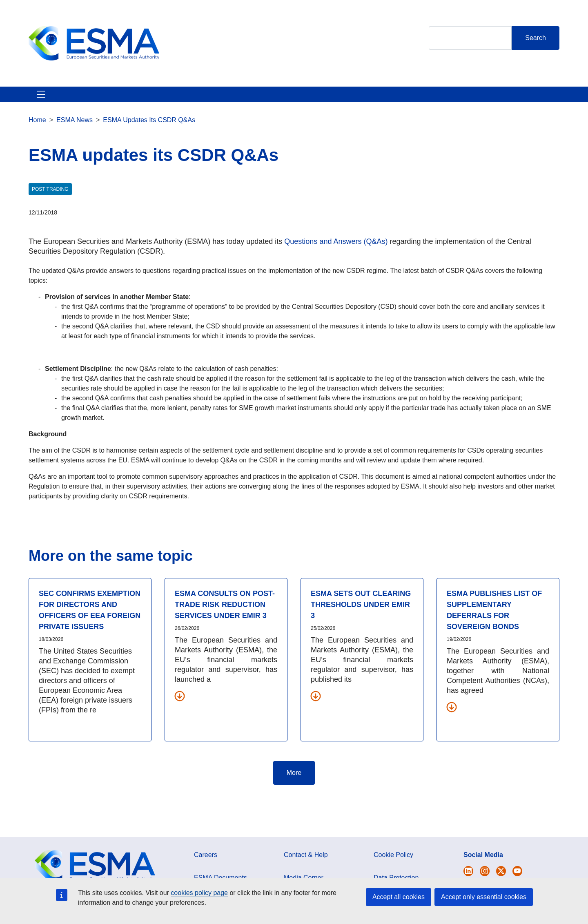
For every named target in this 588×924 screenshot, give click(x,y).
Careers (206, 865)
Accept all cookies (399, 897)
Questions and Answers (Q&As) (335, 251)
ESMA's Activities (112, 99)
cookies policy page (199, 893)
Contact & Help (401, 99)
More (294, 782)
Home (37, 130)
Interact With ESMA (331, 99)
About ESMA (48, 99)
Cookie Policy (393, 865)
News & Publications (188, 99)
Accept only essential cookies (484, 897)
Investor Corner (260, 99)
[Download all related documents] (180, 705)
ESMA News (75, 130)
